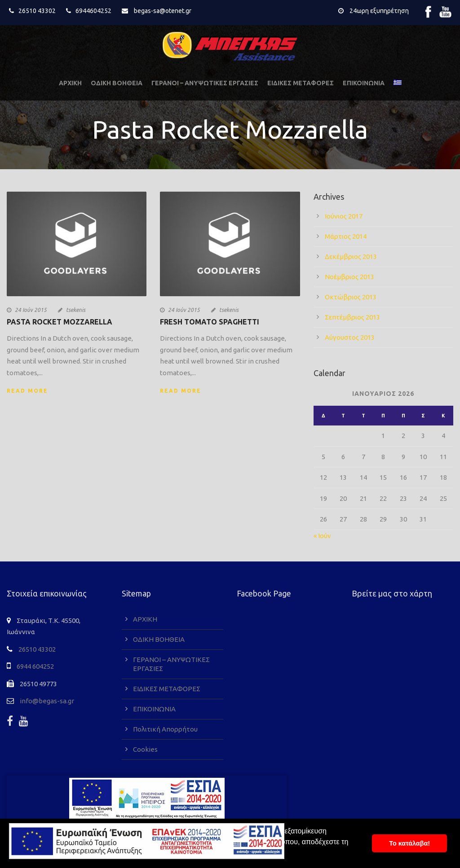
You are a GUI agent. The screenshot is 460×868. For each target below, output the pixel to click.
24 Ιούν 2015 (31, 310)
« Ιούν (322, 536)
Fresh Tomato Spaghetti (210, 322)
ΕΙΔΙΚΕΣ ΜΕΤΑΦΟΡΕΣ (301, 83)
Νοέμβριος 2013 (349, 277)
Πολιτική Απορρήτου (165, 729)
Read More (27, 391)
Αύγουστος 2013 (350, 337)
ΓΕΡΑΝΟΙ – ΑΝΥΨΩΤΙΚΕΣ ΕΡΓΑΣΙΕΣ (205, 83)
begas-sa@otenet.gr (163, 11)
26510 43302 (37, 11)
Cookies (145, 749)
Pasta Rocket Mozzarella (60, 322)
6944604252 (93, 11)
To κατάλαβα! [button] (409, 843)
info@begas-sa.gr (47, 701)
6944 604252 (35, 666)
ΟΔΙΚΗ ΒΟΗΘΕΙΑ (117, 83)
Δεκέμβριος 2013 (351, 256)
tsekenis (76, 310)
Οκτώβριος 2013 (351, 297)
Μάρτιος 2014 (346, 236)
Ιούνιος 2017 (344, 216)
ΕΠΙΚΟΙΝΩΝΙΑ (364, 83)
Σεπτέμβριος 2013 (352, 317)
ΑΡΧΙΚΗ (70, 83)
